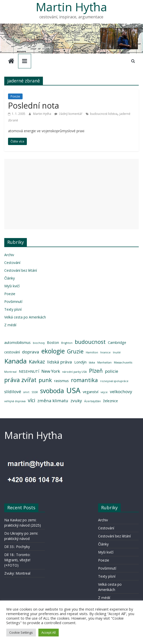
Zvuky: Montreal (17, 573)
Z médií (10, 325)
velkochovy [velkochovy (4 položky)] (121, 392)
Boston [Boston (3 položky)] (53, 342)
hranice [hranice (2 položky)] (105, 352)
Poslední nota (33, 105)
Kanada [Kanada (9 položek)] (15, 361)
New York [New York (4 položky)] (51, 371)
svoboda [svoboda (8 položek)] (52, 391)
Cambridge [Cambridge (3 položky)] (117, 342)
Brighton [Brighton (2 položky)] (67, 343)
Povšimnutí (13, 302)
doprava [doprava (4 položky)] (31, 352)
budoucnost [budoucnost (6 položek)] (90, 342)
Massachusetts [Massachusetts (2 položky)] (123, 362)
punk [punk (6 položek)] (45, 380)
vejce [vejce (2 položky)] (104, 392)
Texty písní (13, 309)
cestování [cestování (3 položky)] (12, 352)
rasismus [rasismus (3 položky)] (61, 381)
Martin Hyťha (43, 114)
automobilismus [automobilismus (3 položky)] (17, 342)
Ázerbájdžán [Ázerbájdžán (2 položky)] (93, 401)
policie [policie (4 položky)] (112, 371)
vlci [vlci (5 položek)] (31, 400)
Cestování (12, 263)
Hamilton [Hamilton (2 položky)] (92, 352)
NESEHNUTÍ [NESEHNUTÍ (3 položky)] (29, 371)
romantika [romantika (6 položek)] (84, 380)
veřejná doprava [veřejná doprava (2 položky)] (15, 401)
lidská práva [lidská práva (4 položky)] (60, 362)
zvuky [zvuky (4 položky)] (76, 401)
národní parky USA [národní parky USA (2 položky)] (75, 372)
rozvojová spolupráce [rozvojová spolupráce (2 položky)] (114, 381)
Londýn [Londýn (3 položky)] (80, 362)
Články (10, 278)
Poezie (15, 96)
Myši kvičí (12, 286)
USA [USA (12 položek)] (73, 390)
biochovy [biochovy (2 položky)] (39, 343)
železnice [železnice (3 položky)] (111, 401)
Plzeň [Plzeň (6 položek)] (96, 371)
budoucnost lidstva (104, 114)
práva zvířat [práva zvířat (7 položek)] (20, 380)
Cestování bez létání (21, 270)
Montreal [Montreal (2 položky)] (10, 372)
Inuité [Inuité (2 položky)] (117, 352)
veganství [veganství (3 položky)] (91, 392)
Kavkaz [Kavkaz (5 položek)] (37, 362)
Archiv (9, 255)
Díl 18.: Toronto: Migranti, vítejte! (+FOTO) (17, 560)
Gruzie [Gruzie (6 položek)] (75, 351)
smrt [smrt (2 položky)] (26, 392)
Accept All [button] (49, 632)
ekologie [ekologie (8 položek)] (53, 351)
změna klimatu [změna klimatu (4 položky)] (53, 401)
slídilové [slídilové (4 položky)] (13, 392)
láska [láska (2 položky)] (92, 362)
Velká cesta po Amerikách (25, 317)
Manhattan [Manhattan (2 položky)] (104, 362)
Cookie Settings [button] (21, 632)
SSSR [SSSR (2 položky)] (35, 392)
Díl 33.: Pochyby (17, 547)
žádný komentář (68, 114)
